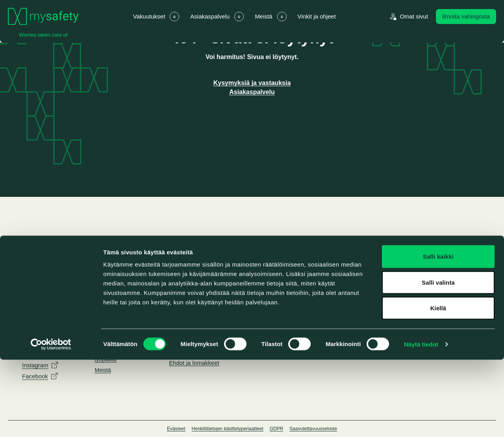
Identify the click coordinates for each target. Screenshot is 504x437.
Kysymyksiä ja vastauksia (252, 83)
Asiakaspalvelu (252, 92)
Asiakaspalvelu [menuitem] (210, 16)
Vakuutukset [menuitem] (149, 16)
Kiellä (438, 385)
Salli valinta (438, 360)
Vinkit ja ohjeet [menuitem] (317, 16)
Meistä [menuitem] (263, 16)
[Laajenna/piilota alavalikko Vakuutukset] (174, 17)
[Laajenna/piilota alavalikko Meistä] (282, 17)
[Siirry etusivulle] (43, 17)
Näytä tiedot (421, 421)
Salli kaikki (438, 334)
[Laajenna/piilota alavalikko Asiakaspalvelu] (239, 17)
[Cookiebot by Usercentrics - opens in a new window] (51, 422)
